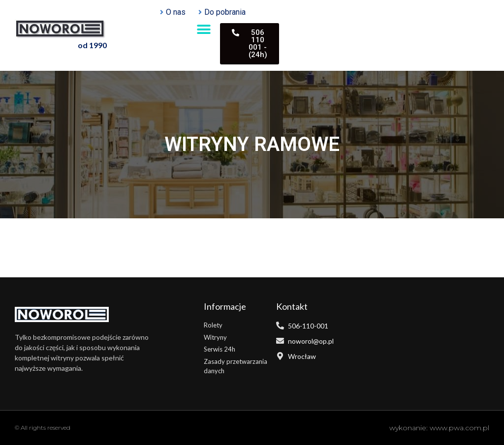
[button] (204, 29)
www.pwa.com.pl (459, 428)
